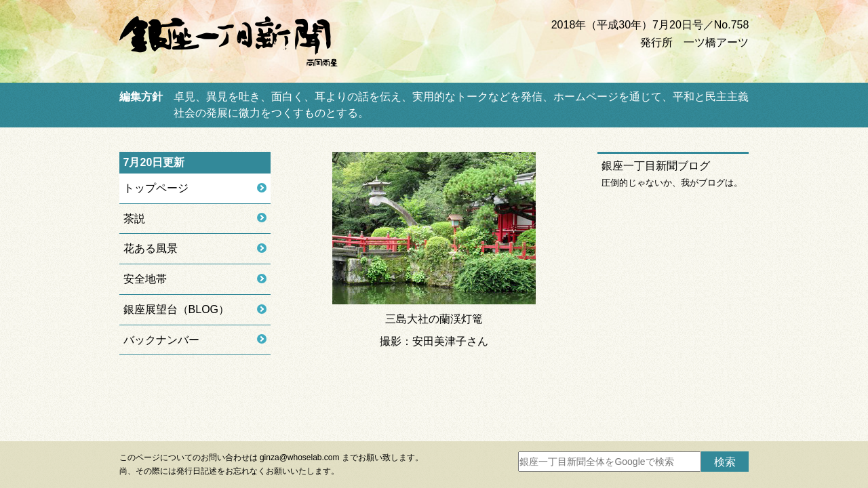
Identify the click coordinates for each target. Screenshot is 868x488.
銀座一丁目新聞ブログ (656, 166)
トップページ (156, 188)
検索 (725, 462)
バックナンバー (161, 340)
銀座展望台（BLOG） (176, 309)
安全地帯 (145, 279)
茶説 (134, 219)
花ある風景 (151, 248)
